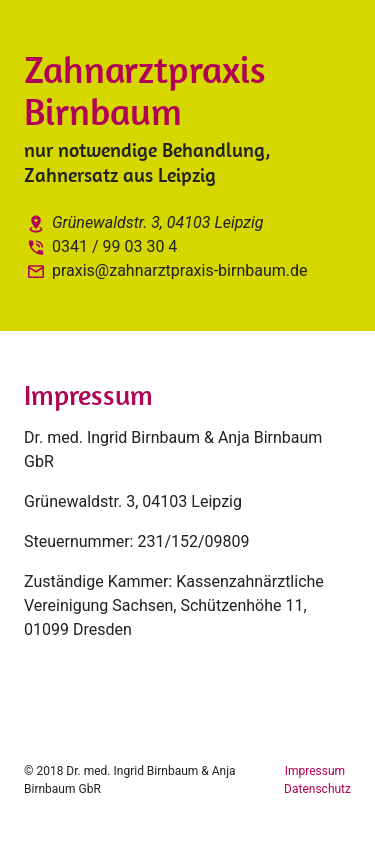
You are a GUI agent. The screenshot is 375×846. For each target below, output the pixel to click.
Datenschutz (317, 789)
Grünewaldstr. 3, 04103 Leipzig (144, 222)
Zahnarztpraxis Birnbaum (145, 89)
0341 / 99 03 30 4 (100, 246)
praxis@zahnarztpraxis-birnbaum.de (166, 270)
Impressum (316, 771)
